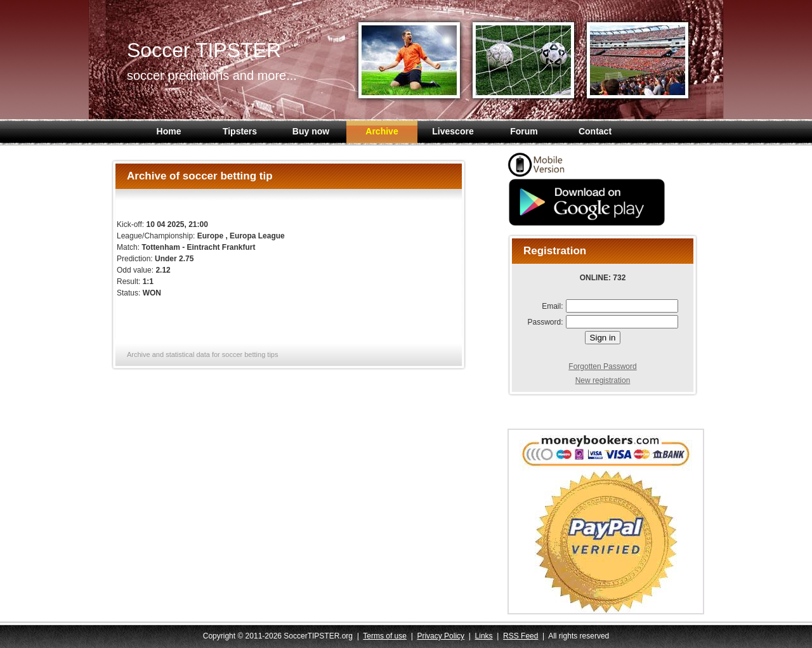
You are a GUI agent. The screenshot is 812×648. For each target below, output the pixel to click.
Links (484, 636)
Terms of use (385, 636)
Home (169, 131)
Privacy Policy (441, 636)
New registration (603, 380)
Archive (382, 131)
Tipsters (240, 131)
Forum (524, 131)
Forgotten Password (602, 366)
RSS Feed (521, 636)
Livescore (453, 131)
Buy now (311, 131)
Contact (595, 131)
